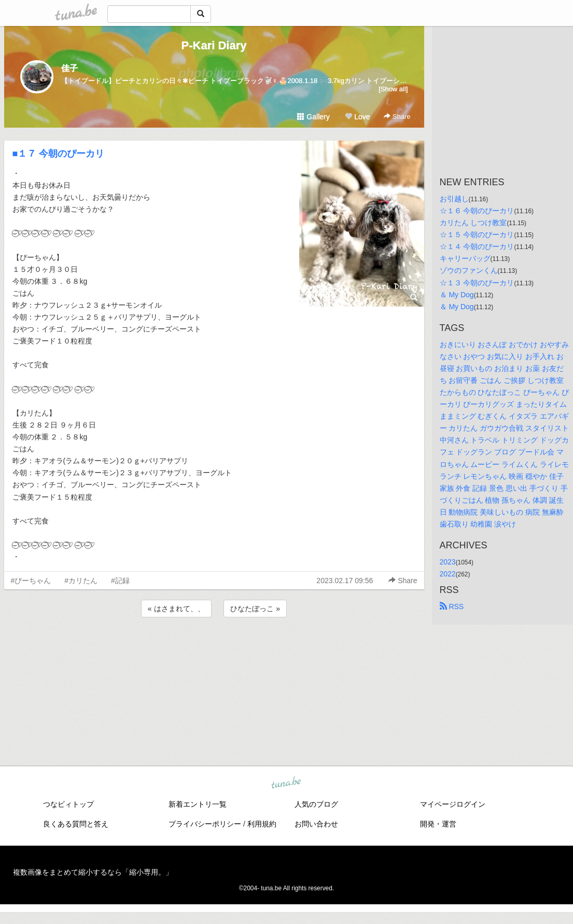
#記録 (120, 581)
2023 (448, 562)
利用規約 (262, 824)
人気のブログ (316, 804)
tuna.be (286, 783)
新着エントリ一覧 (198, 804)
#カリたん (81, 581)
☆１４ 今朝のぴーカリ (477, 246)
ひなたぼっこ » (255, 609)
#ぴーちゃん (31, 581)
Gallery (313, 117)
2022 (448, 574)
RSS (452, 606)
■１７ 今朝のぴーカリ (59, 154)
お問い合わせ (316, 824)
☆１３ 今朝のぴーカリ (477, 283)
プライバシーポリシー (205, 824)
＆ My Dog (457, 295)
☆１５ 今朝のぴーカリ (477, 235)
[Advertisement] (214, 647)
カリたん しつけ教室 (473, 223)
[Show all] (393, 89)
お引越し (454, 199)
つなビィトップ (68, 804)
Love (357, 117)
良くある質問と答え (76, 824)
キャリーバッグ (465, 258)
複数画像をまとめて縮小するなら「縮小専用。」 (93, 872)
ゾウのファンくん (469, 270)
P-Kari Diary (214, 45)
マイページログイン (453, 804)
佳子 (69, 68)
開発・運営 (438, 824)
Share (397, 116)
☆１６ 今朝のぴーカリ (477, 211)
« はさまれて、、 (176, 609)
